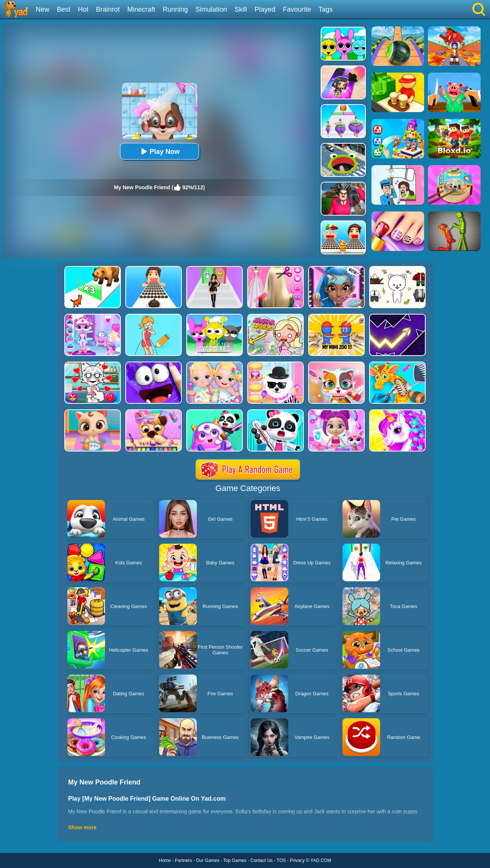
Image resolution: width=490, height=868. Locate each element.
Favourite (297, 9)
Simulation (211, 9)
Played (265, 9)
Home (165, 860)
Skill (241, 9)
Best (64, 9)
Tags (326, 9)
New (43, 9)
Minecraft (141, 9)
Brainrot (108, 9)
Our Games (208, 860)
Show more (82, 827)
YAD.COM (321, 860)
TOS (281, 860)
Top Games (235, 860)
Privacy (297, 860)
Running (175, 9)
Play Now (159, 151)
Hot (83, 9)
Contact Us (261, 860)
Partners (183, 860)
